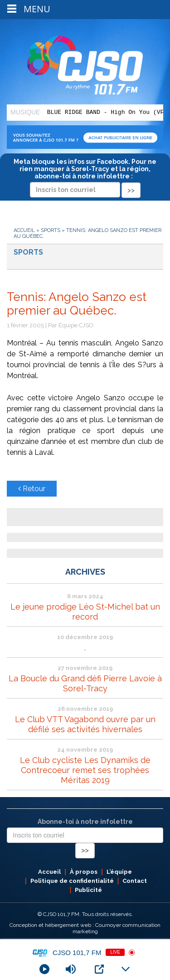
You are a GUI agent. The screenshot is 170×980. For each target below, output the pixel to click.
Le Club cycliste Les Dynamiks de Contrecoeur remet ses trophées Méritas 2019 (85, 770)
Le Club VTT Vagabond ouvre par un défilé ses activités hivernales (85, 724)
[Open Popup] (99, 969)
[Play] (44, 969)
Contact (135, 881)
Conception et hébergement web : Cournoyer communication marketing (85, 928)
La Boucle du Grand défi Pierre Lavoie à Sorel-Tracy (85, 683)
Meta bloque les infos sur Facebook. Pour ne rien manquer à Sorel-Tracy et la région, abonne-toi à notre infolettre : (85, 176)
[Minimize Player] (126, 969)
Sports (51, 230)
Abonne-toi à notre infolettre (85, 822)
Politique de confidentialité (72, 881)
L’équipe (119, 872)
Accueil (24, 230)
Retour (32, 489)
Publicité (88, 890)
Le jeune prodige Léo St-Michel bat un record (85, 612)
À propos (84, 872)
